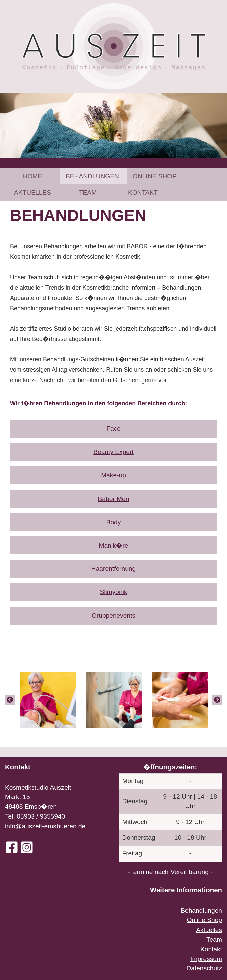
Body (114, 522)
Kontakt (143, 192)
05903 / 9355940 (41, 816)
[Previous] (10, 700)
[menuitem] (33, 176)
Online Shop (155, 176)
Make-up (113, 475)
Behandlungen (92, 176)
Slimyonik (113, 592)
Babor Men (114, 499)
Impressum (206, 959)
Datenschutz (204, 968)
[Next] (217, 700)
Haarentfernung (113, 569)
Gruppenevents (113, 615)
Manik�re (114, 546)
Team (88, 192)
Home (33, 176)
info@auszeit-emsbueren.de (45, 826)
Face (113, 428)
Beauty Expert (113, 452)
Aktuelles (33, 192)
